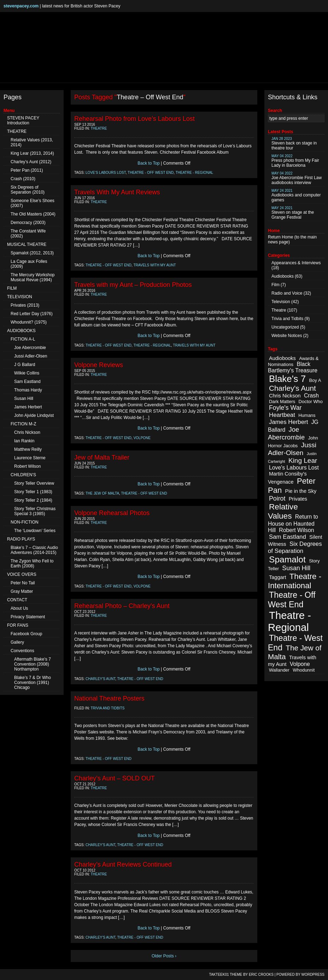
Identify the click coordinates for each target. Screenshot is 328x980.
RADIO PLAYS (21, 539)
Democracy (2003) (28, 223)
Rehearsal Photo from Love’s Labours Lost (134, 119)
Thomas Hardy (28, 390)
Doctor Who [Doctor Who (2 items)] (311, 402)
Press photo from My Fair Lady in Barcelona (295, 161)
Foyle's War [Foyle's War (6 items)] (285, 408)
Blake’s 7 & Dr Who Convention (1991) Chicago (33, 683)
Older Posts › (164, 956)
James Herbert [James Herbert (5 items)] (288, 422)
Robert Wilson (27, 466)
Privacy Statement (28, 617)
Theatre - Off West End (151, 173)
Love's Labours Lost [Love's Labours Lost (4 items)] (294, 468)
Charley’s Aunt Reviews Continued (123, 864)
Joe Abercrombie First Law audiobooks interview (297, 178)
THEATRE (17, 131)
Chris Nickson (27, 432)
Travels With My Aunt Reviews (117, 192)
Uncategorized (285, 327)
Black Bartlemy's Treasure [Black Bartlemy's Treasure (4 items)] (293, 367)
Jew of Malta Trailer (102, 457)
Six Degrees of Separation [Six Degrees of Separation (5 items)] (295, 547)
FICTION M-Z (24, 424)
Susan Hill (24, 399)
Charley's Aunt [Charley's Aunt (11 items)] (292, 388)
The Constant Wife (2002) (28, 234)
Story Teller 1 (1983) (33, 492)
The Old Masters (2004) (33, 214)
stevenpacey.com (21, 6)
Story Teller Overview (34, 483)
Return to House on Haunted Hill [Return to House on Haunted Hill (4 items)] (293, 523)
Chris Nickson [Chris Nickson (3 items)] (285, 396)
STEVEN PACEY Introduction (23, 120)
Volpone (142, 438)
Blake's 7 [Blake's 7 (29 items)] (287, 379)
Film (276, 285)
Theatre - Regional (195, 173)
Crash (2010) (23, 179)
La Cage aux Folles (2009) (29, 264)
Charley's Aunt (100, 679)
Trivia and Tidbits (108, 708)
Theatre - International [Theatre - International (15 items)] (295, 581)
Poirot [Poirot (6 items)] (277, 498)
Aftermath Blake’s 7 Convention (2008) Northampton (33, 664)
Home (287, 237)
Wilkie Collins (27, 373)
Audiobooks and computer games (296, 196)
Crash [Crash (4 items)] (311, 395)
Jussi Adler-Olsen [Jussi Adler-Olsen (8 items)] (292, 449)
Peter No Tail (23, 583)
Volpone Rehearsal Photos (112, 513)
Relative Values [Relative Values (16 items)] (283, 511)
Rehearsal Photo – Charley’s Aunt (122, 606)
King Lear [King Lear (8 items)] (303, 461)
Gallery (17, 642)
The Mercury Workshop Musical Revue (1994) (33, 277)
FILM (12, 288)
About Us (19, 608)
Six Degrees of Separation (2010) (28, 190)
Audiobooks (283, 276)
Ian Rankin (24, 441)
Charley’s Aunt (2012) (31, 162)
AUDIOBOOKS (21, 331)
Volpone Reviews (99, 365)
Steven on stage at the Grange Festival (293, 213)
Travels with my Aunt (154, 265)
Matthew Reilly (28, 449)
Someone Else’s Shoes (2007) (33, 203)
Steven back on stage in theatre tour (294, 144)
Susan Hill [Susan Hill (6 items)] (296, 568)
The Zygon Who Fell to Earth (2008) (32, 563)
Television (281, 302)
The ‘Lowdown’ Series (35, 531)
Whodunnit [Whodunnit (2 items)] (304, 670)
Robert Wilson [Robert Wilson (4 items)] (296, 530)
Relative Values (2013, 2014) (32, 142)
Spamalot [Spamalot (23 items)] (287, 559)
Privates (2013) (25, 305)
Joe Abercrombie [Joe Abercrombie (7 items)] (286, 433)
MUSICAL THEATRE (27, 244)
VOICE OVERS (22, 574)
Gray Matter (22, 591)
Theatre (99, 128)
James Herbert (28, 407)
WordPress (313, 975)
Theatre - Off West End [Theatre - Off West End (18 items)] (292, 600)
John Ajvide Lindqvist (34, 415)
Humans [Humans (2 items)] (307, 415)
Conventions (22, 651)
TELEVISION (20, 297)
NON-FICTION (25, 522)
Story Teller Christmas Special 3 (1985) (35, 511)
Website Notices (287, 336)
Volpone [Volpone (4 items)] (300, 664)
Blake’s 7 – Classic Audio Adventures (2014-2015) (34, 550)
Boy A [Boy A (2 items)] (315, 380)
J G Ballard (25, 365)
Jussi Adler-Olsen (31, 356)
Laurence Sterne (30, 458)
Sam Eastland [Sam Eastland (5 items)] (288, 537)
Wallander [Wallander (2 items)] (279, 670)
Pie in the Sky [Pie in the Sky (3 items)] (301, 491)
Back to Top (148, 163)
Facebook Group (26, 634)
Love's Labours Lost (106, 173)
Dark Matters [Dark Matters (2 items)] (282, 402)
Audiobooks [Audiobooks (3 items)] (282, 358)
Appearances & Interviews (296, 263)
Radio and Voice (287, 293)
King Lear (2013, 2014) (32, 153)
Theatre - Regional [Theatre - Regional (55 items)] (289, 621)
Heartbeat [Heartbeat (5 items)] (282, 415)
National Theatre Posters (109, 698)
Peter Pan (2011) (27, 170)
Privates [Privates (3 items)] (298, 499)
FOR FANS (18, 625)
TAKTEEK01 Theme (226, 975)
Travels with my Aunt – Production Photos (133, 285)
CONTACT (17, 600)
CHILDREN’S (23, 475)
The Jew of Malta (102, 493)
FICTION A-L (23, 339)
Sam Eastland (27, 382)
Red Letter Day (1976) (32, 314)
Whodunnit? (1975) (29, 322)
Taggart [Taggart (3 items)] (277, 577)
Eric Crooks (261, 975)
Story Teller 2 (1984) (33, 500)
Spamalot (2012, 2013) (32, 253)
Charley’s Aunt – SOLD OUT (115, 778)
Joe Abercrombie (30, 348)
